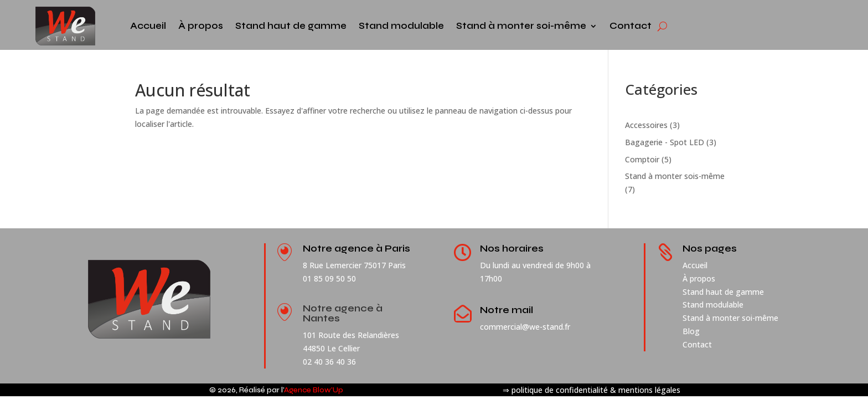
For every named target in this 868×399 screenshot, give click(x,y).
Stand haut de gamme (291, 26)
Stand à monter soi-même (521, 26)
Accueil (148, 26)
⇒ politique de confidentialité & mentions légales (591, 390)
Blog (691, 331)
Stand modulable (401, 26)
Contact (631, 26)
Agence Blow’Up (314, 390)
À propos (201, 26)
